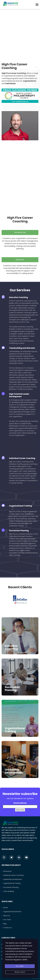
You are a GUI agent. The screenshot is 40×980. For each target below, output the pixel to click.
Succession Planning (12, 689)
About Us (7, 916)
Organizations (20, 232)
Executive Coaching (11, 647)
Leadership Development (14, 771)
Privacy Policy (20, 972)
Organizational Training (15, 730)
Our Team (7, 920)
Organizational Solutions (12, 912)
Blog (5, 924)
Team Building (9, 891)
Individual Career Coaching (13, 875)
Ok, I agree (20, 966)
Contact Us (8, 928)
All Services (7, 871)
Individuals (20, 260)
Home (6, 908)
